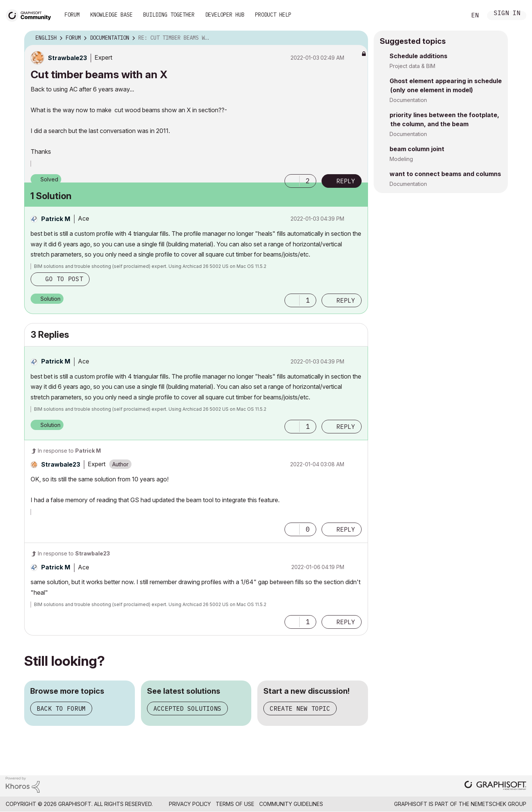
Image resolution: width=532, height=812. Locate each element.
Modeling (401, 159)
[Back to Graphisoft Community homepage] (31, 15)
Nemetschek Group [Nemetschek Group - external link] (499, 804)
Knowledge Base (111, 15)
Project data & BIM (412, 66)
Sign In (507, 14)
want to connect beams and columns (445, 174)
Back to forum (61, 708)
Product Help (273, 15)
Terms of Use (235, 804)
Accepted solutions (187, 708)
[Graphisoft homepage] (495, 786)
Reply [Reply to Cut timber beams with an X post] (346, 181)
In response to (69, 451)
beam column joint (417, 149)
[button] (292, 181)
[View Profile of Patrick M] (56, 219)
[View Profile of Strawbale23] (67, 58)
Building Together (169, 15)
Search (452, 15)
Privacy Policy (190, 804)
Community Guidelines (291, 804)
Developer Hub (225, 15)
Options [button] (357, 38)
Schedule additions (418, 56)
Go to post (64, 279)
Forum (72, 15)
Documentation (408, 100)
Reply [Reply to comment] (346, 300)
